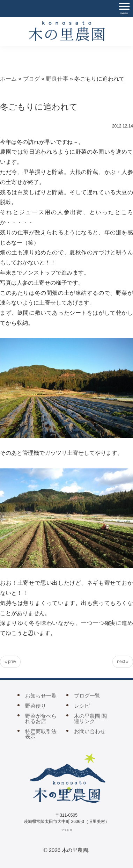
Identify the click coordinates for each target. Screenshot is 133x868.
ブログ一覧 (87, 696)
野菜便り (36, 706)
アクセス (67, 830)
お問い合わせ (90, 731)
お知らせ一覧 (41, 696)
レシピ (82, 706)
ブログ (31, 79)
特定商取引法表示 (41, 734)
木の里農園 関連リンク (90, 719)
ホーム (8, 79)
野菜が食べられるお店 (41, 719)
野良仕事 (57, 79)
